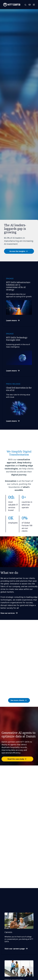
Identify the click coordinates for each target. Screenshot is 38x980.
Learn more (11, 320)
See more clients (17, 700)
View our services (8, 613)
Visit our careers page (15, 949)
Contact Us (30, 5)
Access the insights (17, 251)
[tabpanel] (19, 135)
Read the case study (16, 759)
